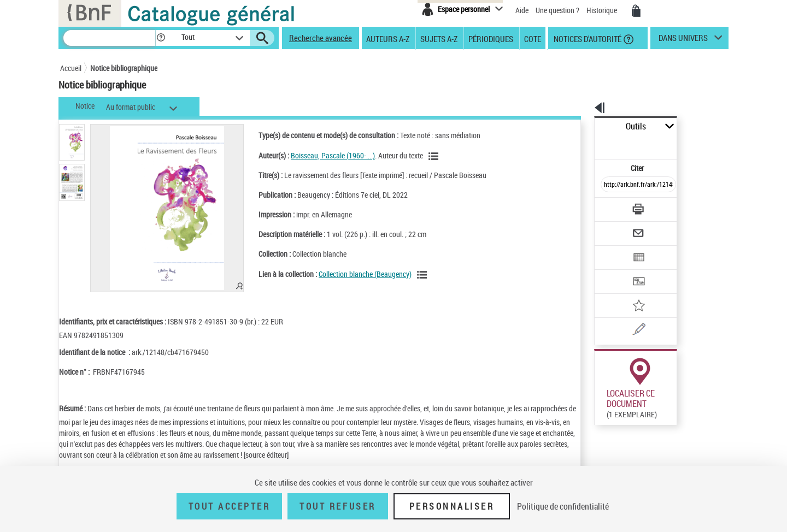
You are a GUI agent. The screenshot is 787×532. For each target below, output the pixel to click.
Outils (582, 126)
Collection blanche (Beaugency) (351, 274)
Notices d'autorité (587, 38)
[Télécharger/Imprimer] (610, 185)
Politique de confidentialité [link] (563, 506)
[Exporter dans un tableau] (615, 228)
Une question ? (557, 10)
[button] (161, 38)
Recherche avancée (321, 38)
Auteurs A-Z (388, 38)
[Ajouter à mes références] (614, 270)
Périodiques (491, 38)
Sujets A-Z (439, 38)
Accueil (71, 68)
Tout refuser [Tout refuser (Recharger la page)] (337, 506)
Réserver (603, 409)
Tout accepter (230, 506)
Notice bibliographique (124, 68)
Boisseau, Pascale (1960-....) (319, 155)
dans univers (683, 40)
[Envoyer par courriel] (607, 206)
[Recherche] (109, 38)
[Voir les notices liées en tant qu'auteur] (421, 156)
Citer (591, 144)
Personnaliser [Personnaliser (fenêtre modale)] (452, 506)
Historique (603, 10)
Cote (533, 38)
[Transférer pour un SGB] (612, 249)
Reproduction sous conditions (679, 409)
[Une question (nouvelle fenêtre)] (629, 292)
